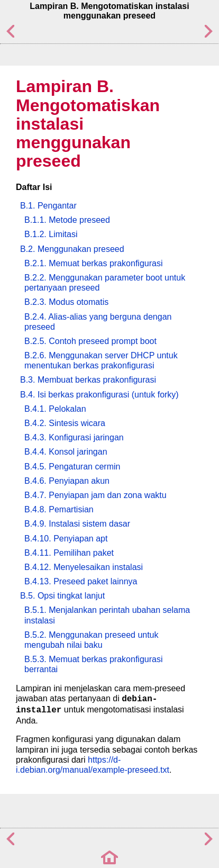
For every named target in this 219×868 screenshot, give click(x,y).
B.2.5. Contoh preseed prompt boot (90, 341)
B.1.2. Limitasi (51, 234)
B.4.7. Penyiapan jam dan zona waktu (95, 495)
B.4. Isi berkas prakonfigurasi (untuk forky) (99, 395)
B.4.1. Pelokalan (55, 409)
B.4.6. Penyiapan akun (67, 481)
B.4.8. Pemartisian (59, 509)
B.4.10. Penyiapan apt (66, 539)
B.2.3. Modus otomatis (66, 302)
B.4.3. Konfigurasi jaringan (74, 437)
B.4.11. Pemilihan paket (69, 553)
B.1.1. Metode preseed (67, 220)
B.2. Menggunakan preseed (72, 249)
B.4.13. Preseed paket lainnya (81, 581)
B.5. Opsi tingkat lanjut (62, 596)
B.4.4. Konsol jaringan (66, 452)
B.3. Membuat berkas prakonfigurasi (88, 380)
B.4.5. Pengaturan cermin (72, 467)
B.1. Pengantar (48, 206)
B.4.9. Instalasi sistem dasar (77, 524)
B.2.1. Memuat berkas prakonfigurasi (93, 263)
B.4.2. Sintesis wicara (65, 423)
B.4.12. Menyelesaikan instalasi (84, 567)
